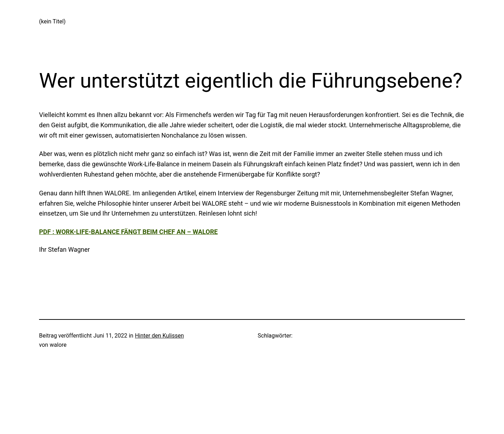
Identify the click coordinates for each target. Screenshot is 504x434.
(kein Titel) (52, 21)
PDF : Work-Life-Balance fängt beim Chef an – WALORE (128, 232)
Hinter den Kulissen (159, 336)
